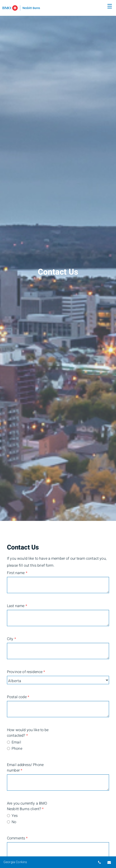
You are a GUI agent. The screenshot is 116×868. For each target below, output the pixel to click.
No (14, 822)
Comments (17, 838)
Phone (17, 749)
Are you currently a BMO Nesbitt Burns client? (27, 806)
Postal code (18, 697)
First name (17, 573)
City (11, 639)
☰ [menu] (110, 7)
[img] (58, 260)
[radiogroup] (58, 746)
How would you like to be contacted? (28, 733)
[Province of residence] (58, 680)
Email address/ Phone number (25, 768)
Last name (17, 606)
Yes (15, 816)
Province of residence (26, 672)
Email (16, 742)
